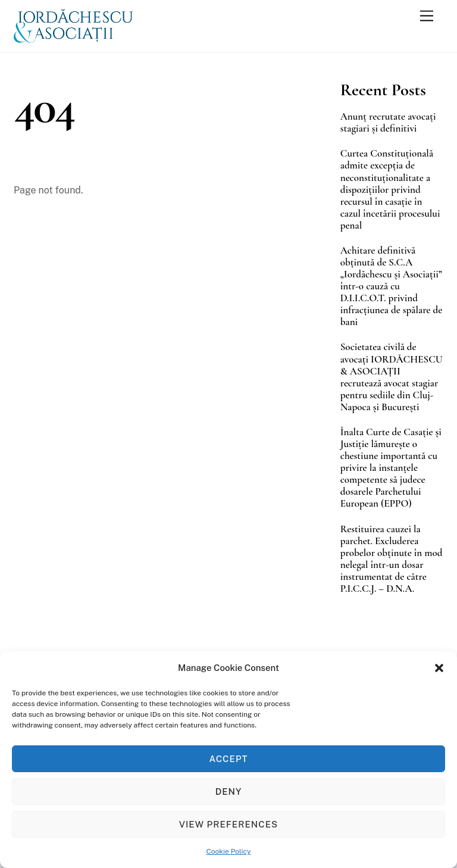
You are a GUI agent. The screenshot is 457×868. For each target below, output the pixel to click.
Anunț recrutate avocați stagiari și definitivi (388, 123)
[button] (439, 668)
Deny (229, 791)
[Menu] (427, 16)
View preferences (228, 824)
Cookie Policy (229, 851)
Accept (229, 759)
